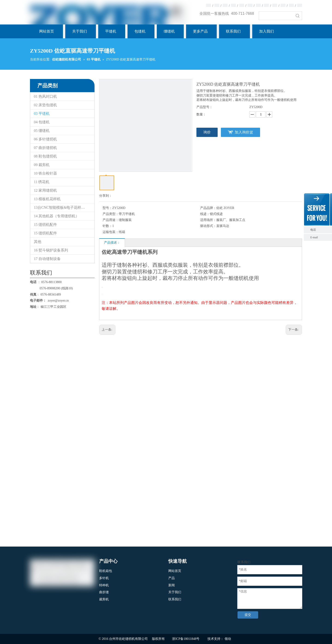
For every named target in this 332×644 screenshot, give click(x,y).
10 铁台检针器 (45, 173)
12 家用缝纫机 (45, 190)
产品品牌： (208, 208)
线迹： (205, 214)
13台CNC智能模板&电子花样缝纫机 (63, 207)
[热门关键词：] (298, 16)
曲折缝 (104, 592)
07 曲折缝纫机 (45, 148)
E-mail (314, 237)
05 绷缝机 (42, 131)
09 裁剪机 (42, 165)
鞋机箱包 (106, 571)
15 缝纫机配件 (45, 225)
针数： (107, 226)
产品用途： (111, 220)
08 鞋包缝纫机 (45, 156)
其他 (38, 242)
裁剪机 (104, 599)
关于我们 (175, 592)
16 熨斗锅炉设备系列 (51, 250)
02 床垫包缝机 (45, 105)
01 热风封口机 (45, 96)
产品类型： (111, 214)
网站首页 (175, 571)
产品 (172, 578)
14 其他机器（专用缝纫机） (56, 216)
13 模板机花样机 (47, 199)
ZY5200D (256, 107)
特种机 (104, 585)
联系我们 (175, 599)
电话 (320, 230)
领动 (228, 639)
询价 (207, 132)
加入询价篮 (244, 132)
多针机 (104, 578)
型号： (107, 208)
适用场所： (208, 220)
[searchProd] (276, 16)
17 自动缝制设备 (47, 259)
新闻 (172, 585)
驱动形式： (208, 226)
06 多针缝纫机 (45, 139)
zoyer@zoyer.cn (57, 301)
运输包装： (111, 232)
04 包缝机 (42, 122)
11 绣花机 (42, 182)
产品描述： (112, 243)
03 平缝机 (42, 113)
